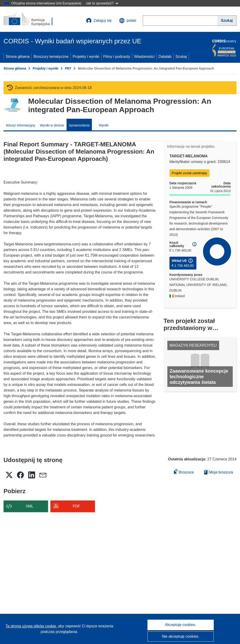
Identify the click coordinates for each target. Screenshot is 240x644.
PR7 (68, 68)
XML (30, 506)
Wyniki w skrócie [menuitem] (52, 125)
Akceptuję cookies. (181, 625)
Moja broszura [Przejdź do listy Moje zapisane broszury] (219, 472)
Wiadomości (144, 57)
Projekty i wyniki (86, 57)
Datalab (165, 57)
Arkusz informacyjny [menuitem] (21, 125)
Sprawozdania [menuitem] (79, 125)
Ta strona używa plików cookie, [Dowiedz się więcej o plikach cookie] (32, 626)
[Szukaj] (227, 21)
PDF (76, 506)
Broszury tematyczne (51, 57)
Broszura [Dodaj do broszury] (184, 472)
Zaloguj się (99, 21)
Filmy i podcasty (117, 57)
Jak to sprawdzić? (102, 3)
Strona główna (18, 57)
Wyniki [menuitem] (104, 125)
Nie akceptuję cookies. (180, 636)
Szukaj (181, 57)
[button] (128, 21)
